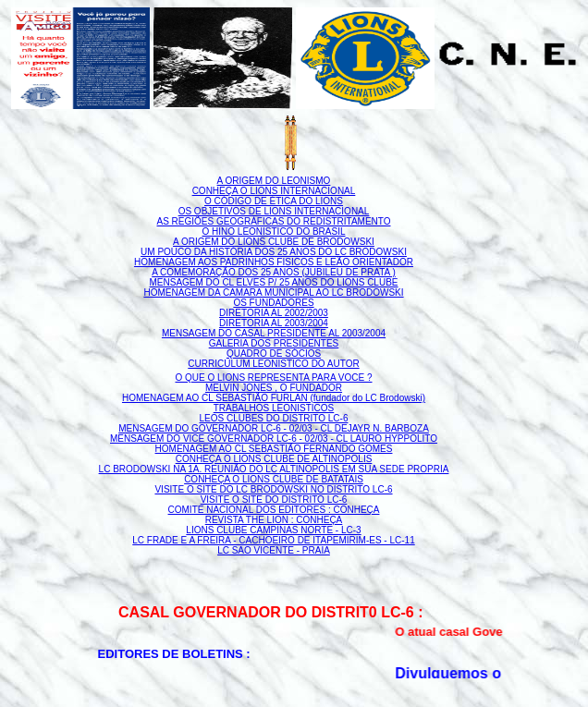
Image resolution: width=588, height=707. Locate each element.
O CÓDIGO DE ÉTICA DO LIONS (274, 201)
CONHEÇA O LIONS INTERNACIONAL (274, 191)
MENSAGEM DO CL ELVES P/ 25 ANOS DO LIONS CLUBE (274, 282)
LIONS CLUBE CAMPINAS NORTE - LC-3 (273, 530)
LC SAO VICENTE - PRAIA (274, 550)
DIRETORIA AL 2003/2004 (274, 323)
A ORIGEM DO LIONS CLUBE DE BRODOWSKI (274, 242)
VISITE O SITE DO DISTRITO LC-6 (274, 500)
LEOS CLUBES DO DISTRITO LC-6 (274, 418)
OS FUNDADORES (273, 303)
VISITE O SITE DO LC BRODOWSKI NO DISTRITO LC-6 (273, 489)
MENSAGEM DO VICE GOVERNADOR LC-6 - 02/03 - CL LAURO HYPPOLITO (274, 439)
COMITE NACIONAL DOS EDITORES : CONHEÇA (274, 510)
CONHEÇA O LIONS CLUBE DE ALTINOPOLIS (274, 459)
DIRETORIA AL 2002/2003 (274, 313)
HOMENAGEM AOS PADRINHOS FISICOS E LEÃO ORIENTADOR (274, 262)
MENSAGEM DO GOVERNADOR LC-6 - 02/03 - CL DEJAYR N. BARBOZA (274, 428)
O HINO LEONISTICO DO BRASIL (273, 232)
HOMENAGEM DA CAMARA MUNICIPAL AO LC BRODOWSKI (273, 293)
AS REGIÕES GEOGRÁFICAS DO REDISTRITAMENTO (274, 221)
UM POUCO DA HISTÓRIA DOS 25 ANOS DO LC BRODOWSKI (274, 252)
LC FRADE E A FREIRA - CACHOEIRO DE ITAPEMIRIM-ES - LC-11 (273, 540)
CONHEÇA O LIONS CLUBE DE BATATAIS (274, 479)
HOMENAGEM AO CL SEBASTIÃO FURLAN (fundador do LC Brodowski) (274, 398)
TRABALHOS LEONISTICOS (274, 408)
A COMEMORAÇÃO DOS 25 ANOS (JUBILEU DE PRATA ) (274, 272)
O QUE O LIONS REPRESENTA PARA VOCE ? (273, 378)
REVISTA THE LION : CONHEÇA (274, 520)
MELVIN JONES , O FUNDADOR (274, 388)
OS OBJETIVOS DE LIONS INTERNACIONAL (274, 211)
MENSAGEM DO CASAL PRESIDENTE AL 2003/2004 (274, 333)
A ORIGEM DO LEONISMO (274, 181)
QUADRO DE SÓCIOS (274, 353)
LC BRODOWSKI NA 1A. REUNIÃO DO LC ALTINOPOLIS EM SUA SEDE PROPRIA (274, 469)
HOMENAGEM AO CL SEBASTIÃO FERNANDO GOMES (274, 449)
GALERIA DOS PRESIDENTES (274, 343)
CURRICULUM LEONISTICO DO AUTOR (273, 364)
